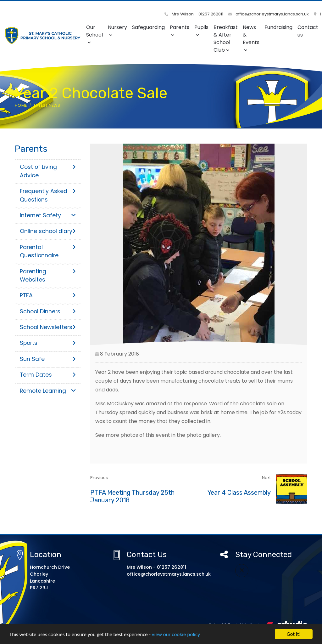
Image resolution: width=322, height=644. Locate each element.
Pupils (201, 30)
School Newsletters (48, 327)
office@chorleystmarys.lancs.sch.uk (269, 14)
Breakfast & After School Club (226, 39)
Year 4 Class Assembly (239, 493)
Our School (94, 34)
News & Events (251, 38)
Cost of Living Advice (48, 171)
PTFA (48, 295)
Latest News (47, 105)
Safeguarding (148, 27)
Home (21, 105)
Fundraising (278, 27)
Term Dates (48, 375)
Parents (180, 30)
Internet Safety (48, 215)
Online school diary (48, 231)
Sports (48, 343)
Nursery (117, 30)
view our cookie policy (176, 635)
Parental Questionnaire (48, 251)
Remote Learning (48, 391)
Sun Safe (48, 359)
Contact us (308, 31)
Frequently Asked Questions (48, 195)
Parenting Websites (48, 276)
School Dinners (48, 311)
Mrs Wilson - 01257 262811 (194, 14)
